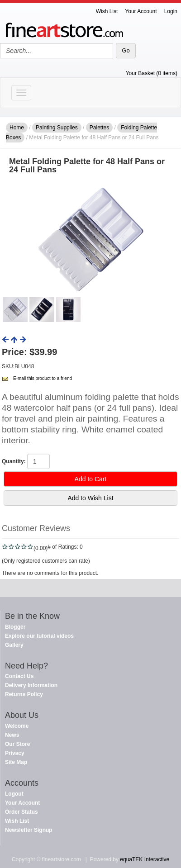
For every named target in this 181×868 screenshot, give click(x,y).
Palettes (99, 128)
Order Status (21, 812)
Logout (14, 794)
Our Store (17, 744)
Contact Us (19, 676)
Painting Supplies (57, 128)
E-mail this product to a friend (43, 378)
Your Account (141, 11)
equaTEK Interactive (145, 859)
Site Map (16, 762)
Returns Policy (24, 694)
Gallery (14, 645)
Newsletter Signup (29, 830)
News (12, 735)
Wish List (107, 11)
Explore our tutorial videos (39, 636)
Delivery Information (31, 685)
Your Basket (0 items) (152, 73)
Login (171, 11)
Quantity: (14, 461)
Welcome (17, 726)
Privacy (15, 753)
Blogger (15, 627)
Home (17, 128)
